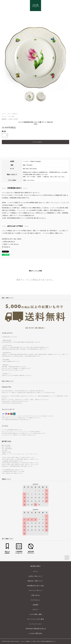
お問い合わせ (36, 595)
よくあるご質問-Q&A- (35, 633)
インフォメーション (35, 624)
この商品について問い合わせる (10, 244)
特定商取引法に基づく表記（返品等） (12, 239)
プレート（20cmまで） (13, 114)
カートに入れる (35, 142)
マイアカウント (35, 600)
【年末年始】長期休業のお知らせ (36, 629)
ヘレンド (4, 116)
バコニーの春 (11, 116)
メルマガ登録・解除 (35, 614)
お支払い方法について (35, 576)
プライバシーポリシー (35, 590)
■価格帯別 (4, 119)
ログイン (35, 610)
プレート (4, 114)
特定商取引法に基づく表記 (35, 586)
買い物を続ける (6, 247)
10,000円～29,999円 (13, 119)
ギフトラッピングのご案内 (35, 619)
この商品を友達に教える (8, 242)
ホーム (35, 571)
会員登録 (35, 605)
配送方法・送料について (35, 581)
